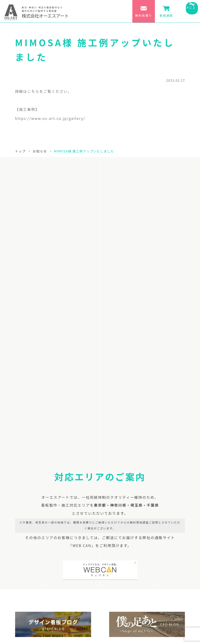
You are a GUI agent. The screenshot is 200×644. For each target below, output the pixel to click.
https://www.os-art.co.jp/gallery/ (50, 120)
